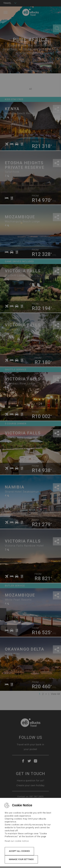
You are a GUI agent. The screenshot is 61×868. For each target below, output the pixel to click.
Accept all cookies (19, 851)
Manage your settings (21, 859)
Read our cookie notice (17, 841)
